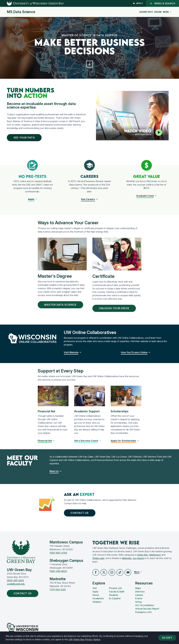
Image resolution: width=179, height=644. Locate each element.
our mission (139, 559)
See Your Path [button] (25, 138)
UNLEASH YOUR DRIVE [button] (115, 309)
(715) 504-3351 (58, 591)
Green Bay (143, 556)
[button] (89, 64)
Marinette (127, 559)
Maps (138, 589)
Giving (138, 603)
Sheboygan (98, 559)
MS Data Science (21, 12)
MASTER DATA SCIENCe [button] (61, 305)
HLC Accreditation (145, 607)
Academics (98, 600)
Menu (163, 3)
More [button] (167, 12)
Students (114, 596)
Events (139, 600)
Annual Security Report (147, 610)
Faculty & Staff (117, 593)
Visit (95, 589)
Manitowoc (155, 556)
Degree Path (146, 12)
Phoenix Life (115, 589)
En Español (115, 600)
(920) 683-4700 (58, 554)
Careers (139, 596)
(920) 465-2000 (15, 582)
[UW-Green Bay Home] (32, 3)
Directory (140, 593)
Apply (138, 3)
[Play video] (159, 133)
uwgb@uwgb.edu (16, 585)
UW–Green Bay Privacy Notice (84, 639)
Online (158, 12)
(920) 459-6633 (58, 572)
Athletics (97, 603)
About (96, 596)
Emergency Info (143, 613)
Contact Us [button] (80, 514)
